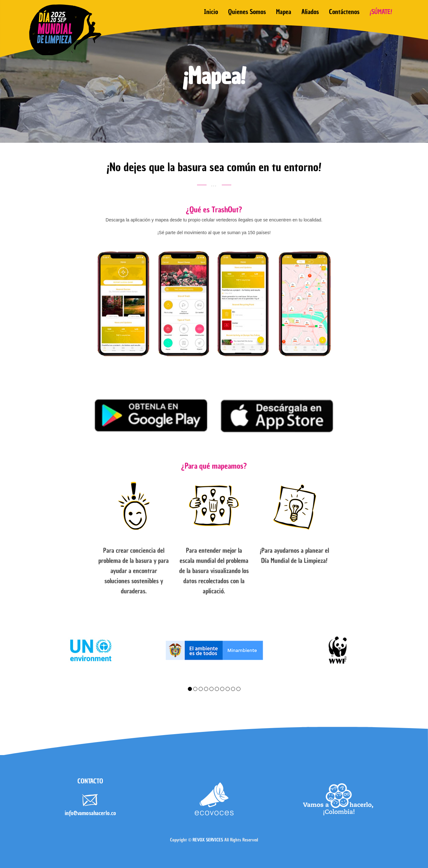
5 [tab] (211, 689)
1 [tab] (190, 689)
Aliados (310, 12)
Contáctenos (344, 12)
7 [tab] (222, 689)
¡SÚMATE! (381, 12)
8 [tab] (228, 689)
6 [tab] (217, 689)
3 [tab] (201, 689)
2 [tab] (195, 689)
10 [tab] (238, 689)
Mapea (284, 12)
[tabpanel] (90, 650)
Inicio (211, 12)
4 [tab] (206, 689)
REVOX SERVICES (208, 840)
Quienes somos (247, 12)
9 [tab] (233, 689)
